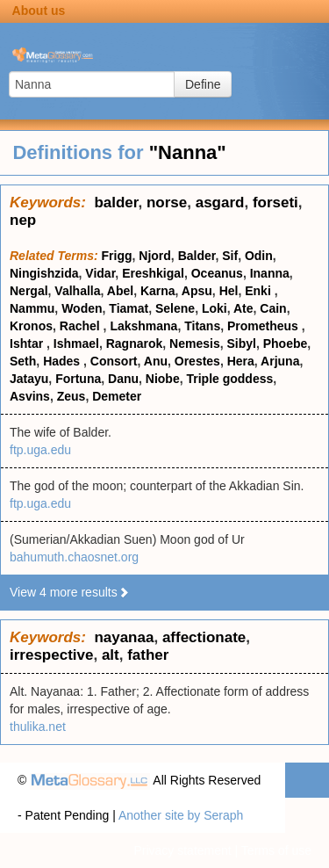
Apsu (197, 291)
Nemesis (195, 344)
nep (23, 220)
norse (167, 203)
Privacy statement (182, 850)
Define (203, 84)
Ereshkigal (153, 273)
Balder (197, 256)
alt (111, 655)
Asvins (30, 396)
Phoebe (286, 344)
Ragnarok (135, 344)
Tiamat (129, 308)
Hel (229, 291)
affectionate (204, 637)
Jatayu (29, 379)
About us (39, 11)
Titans (202, 326)
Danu (123, 379)
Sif (230, 256)
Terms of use (276, 850)
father (148, 655)
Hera (241, 361)
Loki (215, 308)
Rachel (82, 326)
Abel (120, 291)
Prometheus (265, 326)
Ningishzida (44, 273)
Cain (273, 308)
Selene (175, 308)
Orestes (197, 361)
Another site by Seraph (181, 815)
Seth (23, 361)
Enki (259, 291)
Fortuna (78, 379)
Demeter (117, 396)
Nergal (29, 291)
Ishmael (76, 344)
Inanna (270, 273)
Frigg (117, 256)
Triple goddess (229, 379)
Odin (259, 256)
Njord (155, 256)
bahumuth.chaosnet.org (74, 557)
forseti (275, 203)
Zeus (72, 396)
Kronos (31, 326)
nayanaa (124, 637)
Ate (243, 308)
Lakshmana (143, 326)
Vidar (100, 273)
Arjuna (280, 361)
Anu (156, 361)
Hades (63, 361)
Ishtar (28, 344)
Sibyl (241, 344)
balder (116, 203)
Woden (82, 308)
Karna (158, 291)
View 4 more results (70, 592)
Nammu (32, 308)
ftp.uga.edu (40, 450)
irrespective (51, 655)
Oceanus (217, 273)
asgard (220, 203)
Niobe (163, 379)
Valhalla (77, 291)
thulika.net (38, 727)
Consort (114, 361)
